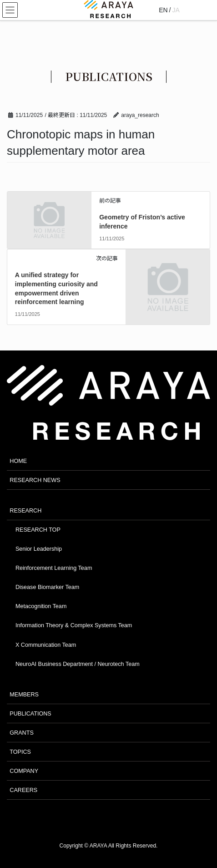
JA (176, 10)
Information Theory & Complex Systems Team (74, 625)
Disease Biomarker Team (47, 587)
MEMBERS (24, 695)
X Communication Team (46, 645)
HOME (18, 461)
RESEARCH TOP (38, 530)
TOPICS (20, 752)
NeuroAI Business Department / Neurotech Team (78, 664)
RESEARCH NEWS (35, 480)
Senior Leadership (39, 549)
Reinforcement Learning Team (54, 568)
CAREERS (23, 790)
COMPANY (24, 771)
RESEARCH (25, 511)
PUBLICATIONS (30, 714)
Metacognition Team (41, 606)
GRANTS (21, 733)
